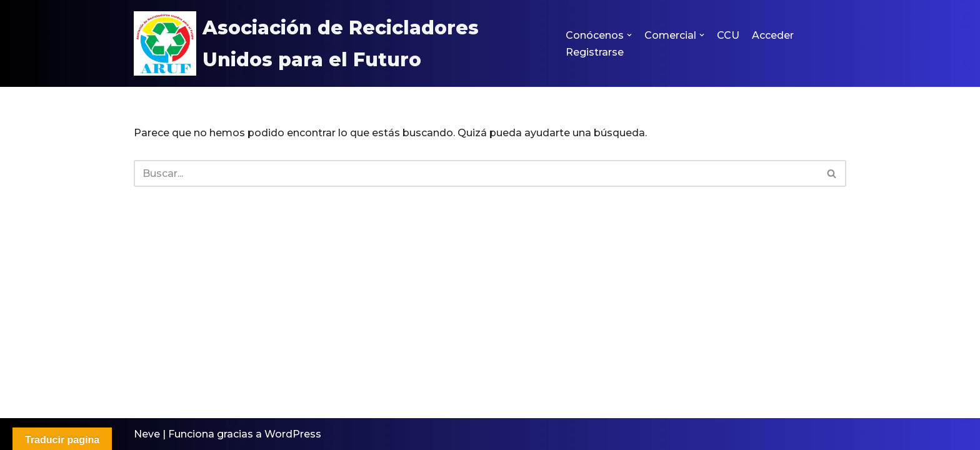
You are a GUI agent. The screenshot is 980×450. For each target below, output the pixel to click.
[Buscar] (476, 173)
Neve (147, 434)
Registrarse (595, 52)
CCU (728, 35)
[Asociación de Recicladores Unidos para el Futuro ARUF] (339, 43)
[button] (629, 35)
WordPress (293, 434)
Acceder (773, 35)
